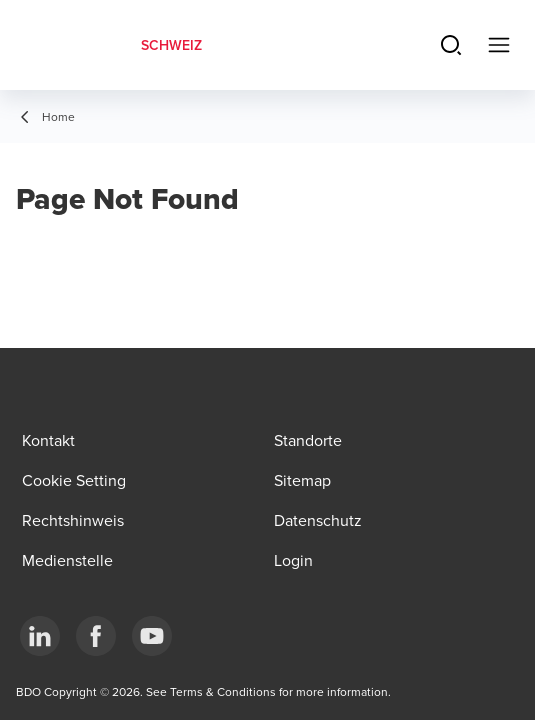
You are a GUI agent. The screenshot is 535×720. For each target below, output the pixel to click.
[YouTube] (152, 636)
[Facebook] (96, 636)
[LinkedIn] (40, 636)
